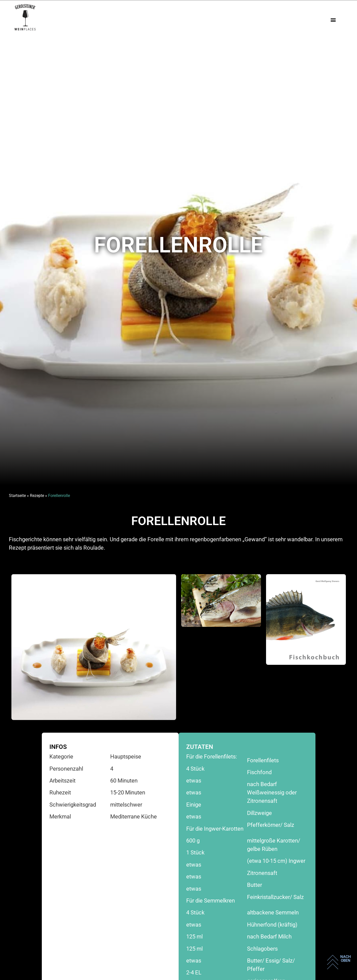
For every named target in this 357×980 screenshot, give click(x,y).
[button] (333, 20)
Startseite (17, 496)
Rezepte (37, 496)
